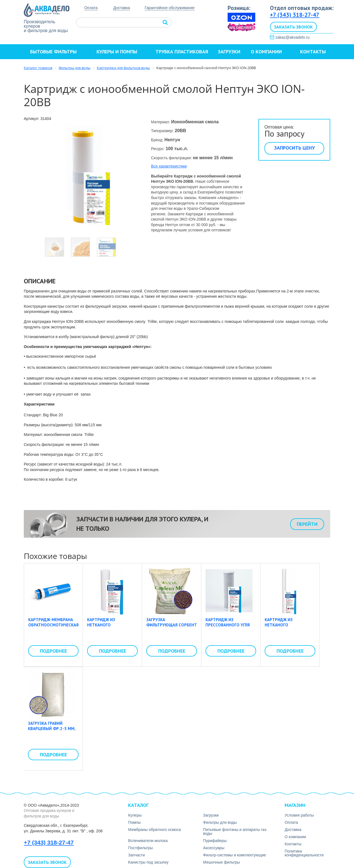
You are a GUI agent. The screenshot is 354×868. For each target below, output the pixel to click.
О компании (269, 52)
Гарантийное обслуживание (170, 8)
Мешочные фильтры (221, 862)
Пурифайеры (215, 841)
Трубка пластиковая (182, 52)
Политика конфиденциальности (304, 853)
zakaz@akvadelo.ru (292, 37)
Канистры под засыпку (148, 862)
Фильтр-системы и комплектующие (235, 855)
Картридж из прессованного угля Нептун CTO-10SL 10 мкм (228, 628)
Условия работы (299, 815)
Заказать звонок (293, 27)
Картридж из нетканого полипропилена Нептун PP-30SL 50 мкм (289, 628)
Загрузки (229, 52)
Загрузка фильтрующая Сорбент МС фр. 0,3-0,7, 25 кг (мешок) (172, 628)
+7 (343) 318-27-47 (295, 15)
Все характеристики (169, 166)
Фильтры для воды (220, 822)
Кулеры (135, 815)
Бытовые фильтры (56, 52)
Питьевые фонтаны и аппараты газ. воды (235, 832)
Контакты (313, 52)
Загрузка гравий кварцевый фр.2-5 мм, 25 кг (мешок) (52, 729)
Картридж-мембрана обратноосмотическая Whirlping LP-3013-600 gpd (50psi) (53, 628)
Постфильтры (140, 848)
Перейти (307, 524)
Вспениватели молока (148, 841)
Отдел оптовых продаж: (302, 8)
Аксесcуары (214, 848)
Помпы (134, 822)
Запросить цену (294, 148)
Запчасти (136, 855)
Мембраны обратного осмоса (154, 830)
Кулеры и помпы (119, 52)
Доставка (122, 8)
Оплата (91, 8)
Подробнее (53, 651)
